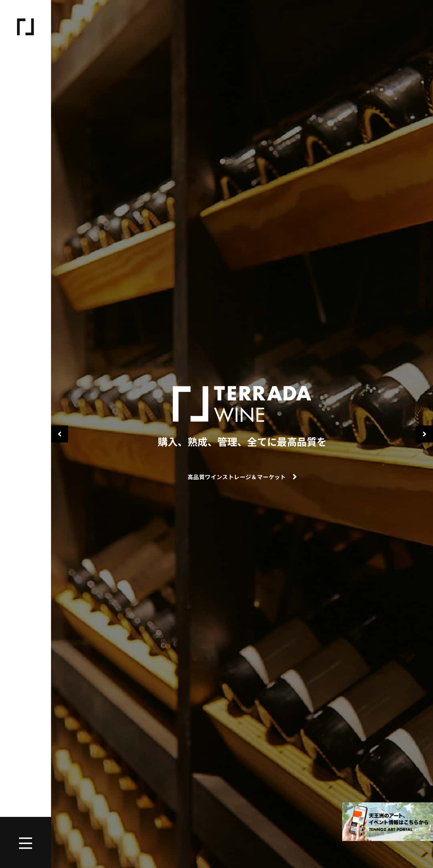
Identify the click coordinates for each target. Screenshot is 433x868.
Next (424, 434)
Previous (60, 434)
